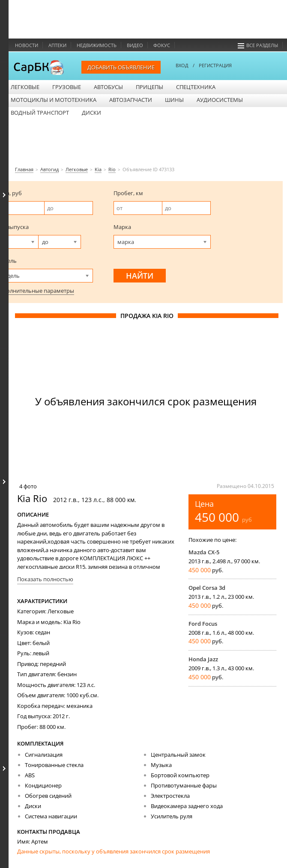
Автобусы (108, 87)
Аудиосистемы (220, 100)
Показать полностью (45, 579)
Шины (174, 100)
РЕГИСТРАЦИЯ (215, 65)
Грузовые (67, 87)
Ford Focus (203, 624)
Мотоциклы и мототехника (54, 100)
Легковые (25, 87)
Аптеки (57, 45)
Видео (135, 45)
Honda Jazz (203, 659)
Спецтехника (196, 87)
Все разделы (258, 45)
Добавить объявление (121, 67)
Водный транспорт (40, 113)
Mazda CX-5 (204, 552)
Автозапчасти (131, 100)
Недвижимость (97, 45)
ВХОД (182, 65)
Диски (91, 113)
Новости (27, 45)
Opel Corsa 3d (207, 588)
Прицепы (149, 87)
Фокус (162, 45)
